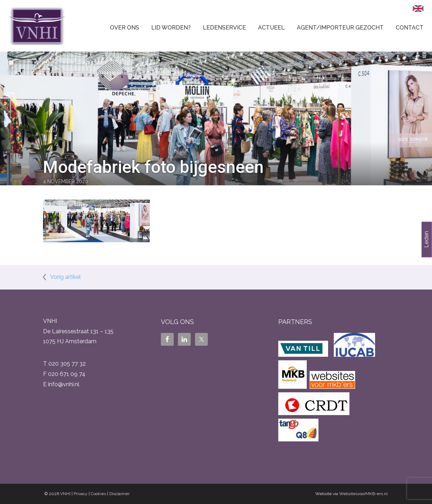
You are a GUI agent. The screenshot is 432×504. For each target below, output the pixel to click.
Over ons (125, 28)
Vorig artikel (65, 277)
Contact (410, 28)
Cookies (98, 494)
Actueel (271, 28)
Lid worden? (171, 28)
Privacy (81, 494)
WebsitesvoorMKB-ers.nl (363, 494)
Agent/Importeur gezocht (340, 28)
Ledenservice (224, 28)
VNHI (65, 494)
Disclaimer (119, 494)
